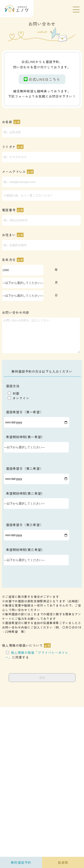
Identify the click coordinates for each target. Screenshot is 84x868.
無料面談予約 (21, 862)
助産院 (63, 862)
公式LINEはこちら (42, 79)
